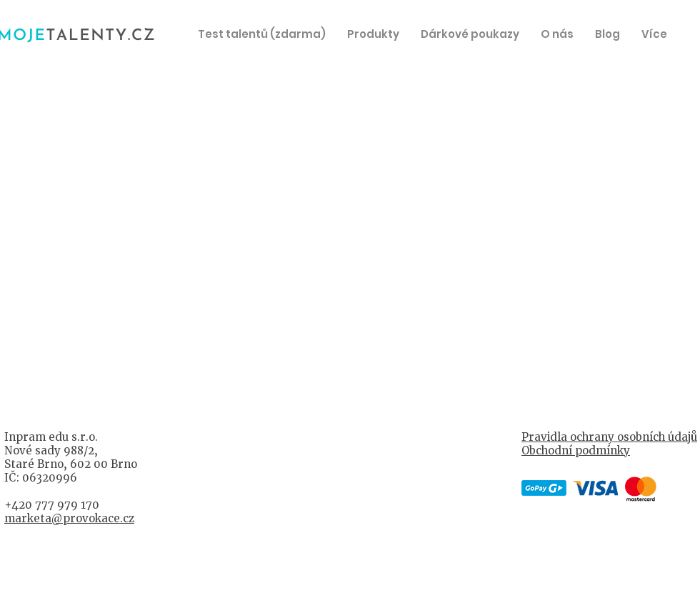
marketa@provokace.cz (69, 518)
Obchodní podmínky (576, 450)
